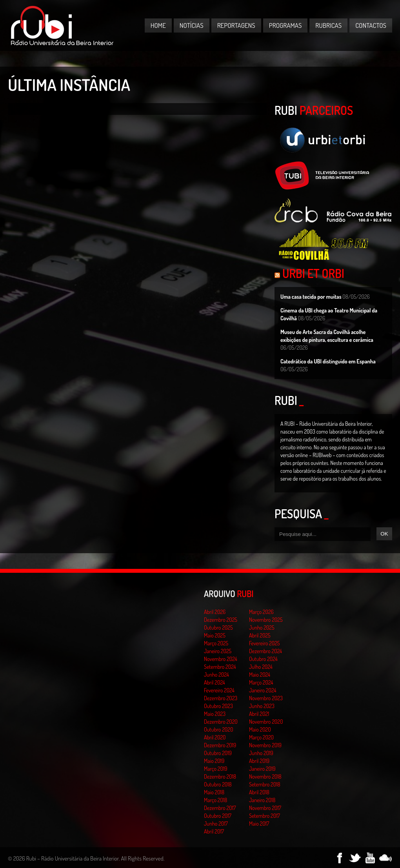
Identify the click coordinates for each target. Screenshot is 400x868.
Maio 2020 (260, 729)
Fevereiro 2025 (265, 643)
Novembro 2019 (265, 745)
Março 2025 (216, 643)
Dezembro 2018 (220, 776)
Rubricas (328, 25)
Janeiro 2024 (263, 690)
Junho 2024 (216, 675)
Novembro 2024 (221, 659)
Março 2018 (215, 800)
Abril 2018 (259, 792)
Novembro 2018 (265, 776)
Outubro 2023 (218, 706)
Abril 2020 (215, 737)
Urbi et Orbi (313, 273)
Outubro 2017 (218, 816)
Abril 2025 (260, 635)
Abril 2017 (214, 831)
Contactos (371, 25)
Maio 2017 (259, 824)
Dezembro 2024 (265, 651)
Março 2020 (261, 737)
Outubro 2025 (218, 627)
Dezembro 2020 (221, 722)
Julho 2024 (261, 667)
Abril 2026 (215, 612)
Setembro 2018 (265, 784)
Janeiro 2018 (262, 800)
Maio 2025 (215, 635)
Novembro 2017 (265, 808)
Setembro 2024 (220, 667)
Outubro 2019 (218, 753)
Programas (285, 25)
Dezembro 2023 (221, 698)
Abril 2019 (259, 761)
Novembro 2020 (266, 722)
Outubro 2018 (218, 784)
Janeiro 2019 (262, 769)
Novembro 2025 (266, 620)
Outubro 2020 (218, 729)
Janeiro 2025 (218, 651)
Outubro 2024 (263, 659)
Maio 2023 (215, 714)
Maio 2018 (214, 792)
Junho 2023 (262, 706)
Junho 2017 (216, 824)
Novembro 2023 (266, 698)
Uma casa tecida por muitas (311, 297)
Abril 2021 (259, 714)
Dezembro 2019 (220, 745)
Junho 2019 (261, 753)
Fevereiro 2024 (219, 690)
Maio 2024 (260, 675)
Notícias (192, 25)
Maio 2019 (214, 761)
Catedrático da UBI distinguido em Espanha (328, 361)
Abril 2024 (215, 682)
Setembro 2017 (265, 816)
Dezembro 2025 (221, 620)
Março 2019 (216, 769)
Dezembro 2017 (220, 808)
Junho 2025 (262, 627)
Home (158, 25)
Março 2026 (261, 612)
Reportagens (236, 25)
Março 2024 (261, 682)
